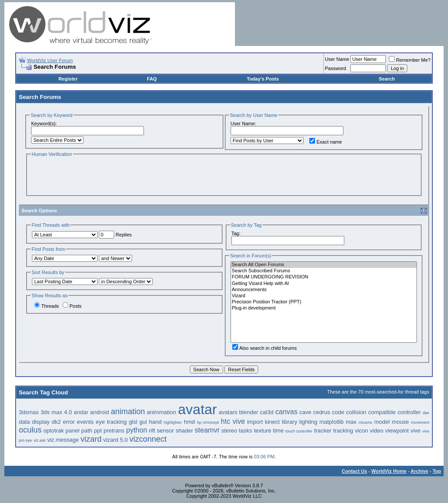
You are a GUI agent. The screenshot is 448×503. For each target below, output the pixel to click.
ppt (98, 431)
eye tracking (111, 422)
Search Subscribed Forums (324, 271)
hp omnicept (208, 422)
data (24, 422)
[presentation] (97, 176)
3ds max (52, 412)
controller (409, 412)
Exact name (325, 142)
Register (68, 79)
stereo (229, 431)
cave (305, 412)
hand (156, 422)
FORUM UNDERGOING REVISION (324, 277)
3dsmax (29, 412)
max (351, 422)
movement (420, 422)
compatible (382, 412)
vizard (91, 439)
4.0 (68, 412)
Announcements (324, 290)
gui (143, 422)
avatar (198, 409)
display (41, 422)
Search (387, 79)
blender (249, 412)
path (87, 431)
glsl (133, 422)
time (278, 431)
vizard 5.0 (115, 440)
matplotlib (332, 422)
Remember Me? (410, 60)
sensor (166, 431)
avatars (228, 412)
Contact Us (354, 471)
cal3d (267, 412)
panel (73, 431)
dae (426, 413)
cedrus (322, 412)
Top (437, 471)
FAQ (152, 79)
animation (128, 412)
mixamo (365, 422)
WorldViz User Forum (50, 60)
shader (184, 431)
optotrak (54, 431)
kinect (272, 422)
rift (152, 431)
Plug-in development (324, 308)
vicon (361, 431)
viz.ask (40, 440)
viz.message (63, 440)
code (338, 412)
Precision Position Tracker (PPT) (324, 302)
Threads (46, 306)
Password (336, 68)
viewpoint (397, 431)
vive (415, 431)
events (85, 422)
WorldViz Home (389, 471)
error (69, 422)
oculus (30, 430)
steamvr (207, 430)
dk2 (56, 422)
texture (262, 431)
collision (356, 412)
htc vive (233, 421)
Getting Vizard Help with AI (324, 284)
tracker (323, 431)
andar (81, 412)
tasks (245, 431)
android (100, 412)
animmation (161, 412)
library (289, 422)
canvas (286, 412)
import (255, 422)
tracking (343, 431)
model (382, 422)
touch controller (299, 431)
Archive (420, 471)
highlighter (173, 422)
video (376, 431)
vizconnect (148, 439)
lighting (308, 422)
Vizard (324, 296)
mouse (401, 422)
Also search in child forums (264, 348)
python (136, 430)
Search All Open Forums (324, 265)
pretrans (114, 431)
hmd (189, 422)
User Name (337, 59)
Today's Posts (263, 79)
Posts (72, 306)
